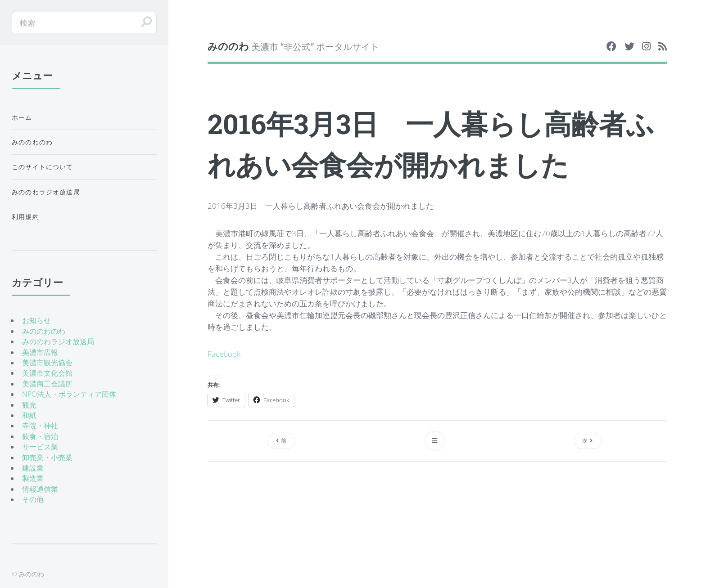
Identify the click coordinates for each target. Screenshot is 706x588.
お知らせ (36, 320)
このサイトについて (43, 167)
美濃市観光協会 (47, 363)
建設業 (33, 468)
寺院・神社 (40, 426)
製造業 (33, 478)
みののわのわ (32, 142)
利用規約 (25, 217)
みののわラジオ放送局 (46, 192)
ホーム (22, 117)
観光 (29, 405)
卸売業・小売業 (47, 458)
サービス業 (40, 447)
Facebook (224, 354)
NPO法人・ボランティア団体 (69, 394)
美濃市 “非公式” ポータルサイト (293, 46)
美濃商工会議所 (47, 384)
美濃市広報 (40, 352)
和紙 (29, 415)
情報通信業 (40, 489)
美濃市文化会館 (47, 373)
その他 (33, 499)
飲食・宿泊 (40, 436)
